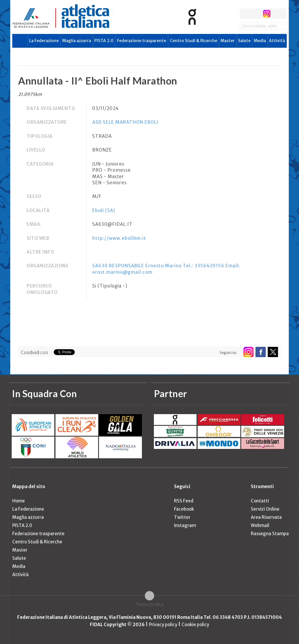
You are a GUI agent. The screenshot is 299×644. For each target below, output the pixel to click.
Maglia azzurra (77, 41)
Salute (244, 41)
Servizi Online (265, 509)
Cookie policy (195, 625)
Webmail (260, 525)
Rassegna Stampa (270, 534)
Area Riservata (266, 517)
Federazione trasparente (142, 41)
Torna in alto (150, 604)
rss (278, 14)
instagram (267, 14)
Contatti (260, 501)
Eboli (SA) (104, 210)
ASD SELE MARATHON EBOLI (125, 122)
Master (228, 41)
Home (19, 501)
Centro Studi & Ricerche (194, 41)
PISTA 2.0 (104, 41)
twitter (256, 14)
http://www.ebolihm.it (119, 238)
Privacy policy (163, 625)
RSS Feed (184, 501)
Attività (277, 41)
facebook (245, 14)
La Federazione (44, 41)
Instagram (185, 525)
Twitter (182, 517)
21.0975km (30, 94)
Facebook (184, 509)
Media (260, 41)
